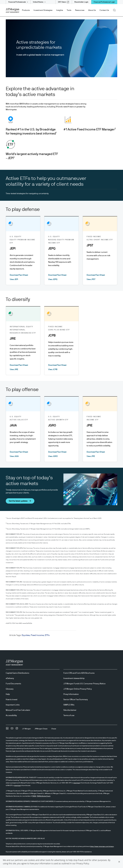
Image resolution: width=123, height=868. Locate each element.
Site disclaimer (70, 710)
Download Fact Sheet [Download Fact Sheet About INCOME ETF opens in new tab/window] (96, 452)
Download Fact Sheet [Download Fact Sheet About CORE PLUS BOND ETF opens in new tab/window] (57, 365)
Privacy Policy (83, 863)
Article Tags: (15, 635)
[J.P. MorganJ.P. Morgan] (26, 729)
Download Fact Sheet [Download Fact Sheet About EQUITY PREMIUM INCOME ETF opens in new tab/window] (19, 275)
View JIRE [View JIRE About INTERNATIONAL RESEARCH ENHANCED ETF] (14, 369)
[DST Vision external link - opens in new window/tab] (63, 2)
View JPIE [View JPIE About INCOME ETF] (91, 456)
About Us (92, 10)
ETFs (47, 635)
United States (38, 2)
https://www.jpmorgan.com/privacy (102, 846)
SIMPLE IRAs (69, 705)
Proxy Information (71, 694)
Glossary (10, 689)
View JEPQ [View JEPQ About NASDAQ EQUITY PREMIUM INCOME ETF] (53, 279)
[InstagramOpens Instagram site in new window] (17, 729)
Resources (80, 10)
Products (26, 10)
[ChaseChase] (54, 729)
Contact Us (104, 10)
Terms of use (69, 715)
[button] (119, 862)
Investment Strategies (43, 10)
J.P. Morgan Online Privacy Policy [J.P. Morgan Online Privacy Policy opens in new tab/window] (78, 689)
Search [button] (115, 10)
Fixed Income (37, 635)
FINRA (34, 796)
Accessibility (11, 715)
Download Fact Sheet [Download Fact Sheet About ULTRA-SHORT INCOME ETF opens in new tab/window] (96, 275)
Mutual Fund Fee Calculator (18, 710)
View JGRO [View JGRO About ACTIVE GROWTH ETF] (53, 456)
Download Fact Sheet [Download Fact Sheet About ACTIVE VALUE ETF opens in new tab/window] (19, 452)
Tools (69, 10)
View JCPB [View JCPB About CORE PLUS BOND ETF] (53, 369)
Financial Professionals (17, 2)
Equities (26, 635)
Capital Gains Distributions (17, 673)
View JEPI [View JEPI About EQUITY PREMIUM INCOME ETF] (14, 279)
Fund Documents (13, 684)
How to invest (12, 700)
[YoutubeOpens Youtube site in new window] (12, 729)
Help (8, 694)
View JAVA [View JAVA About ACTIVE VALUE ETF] (14, 456)
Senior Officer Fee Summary (76, 700)
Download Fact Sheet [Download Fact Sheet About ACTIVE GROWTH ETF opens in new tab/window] (57, 452)
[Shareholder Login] (81, 2)
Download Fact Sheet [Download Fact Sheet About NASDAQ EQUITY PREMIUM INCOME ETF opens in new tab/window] (57, 275)
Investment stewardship (74, 678)
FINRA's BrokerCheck (44, 796)
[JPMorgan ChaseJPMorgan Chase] (41, 729)
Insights (60, 10)
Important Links (13, 705)
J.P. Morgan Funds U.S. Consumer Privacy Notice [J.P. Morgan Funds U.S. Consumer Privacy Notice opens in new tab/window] (84, 684)
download (77, 783)
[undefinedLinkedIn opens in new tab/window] (7, 729)
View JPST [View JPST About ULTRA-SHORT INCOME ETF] (91, 279)
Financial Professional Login (104, 2)
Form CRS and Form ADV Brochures (79, 673)
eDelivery (10, 678)
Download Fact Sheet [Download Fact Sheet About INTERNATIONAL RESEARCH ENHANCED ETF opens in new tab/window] (19, 365)
